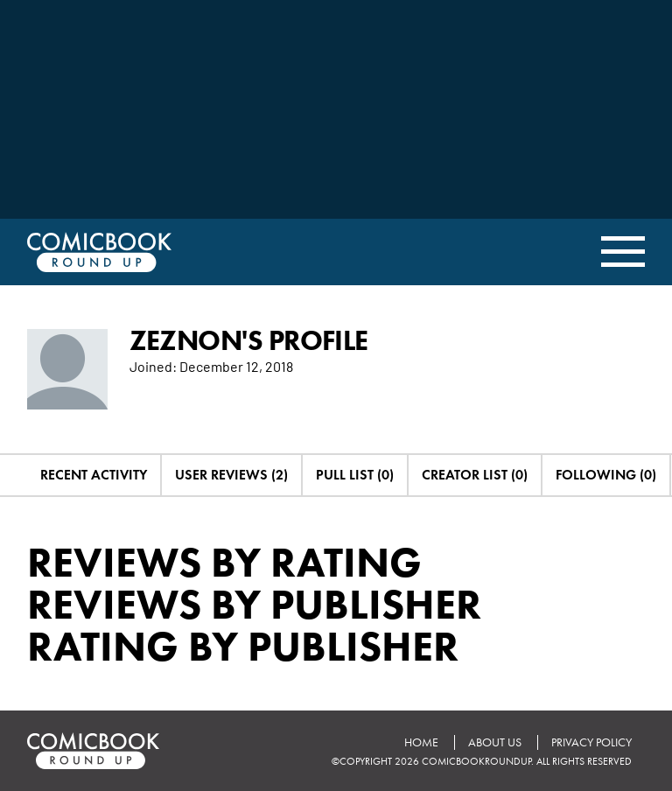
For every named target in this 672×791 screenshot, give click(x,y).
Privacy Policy (591, 742)
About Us (495, 742)
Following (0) (606, 475)
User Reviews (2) (231, 475)
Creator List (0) (475, 475)
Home (421, 742)
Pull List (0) (355, 475)
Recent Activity (94, 475)
